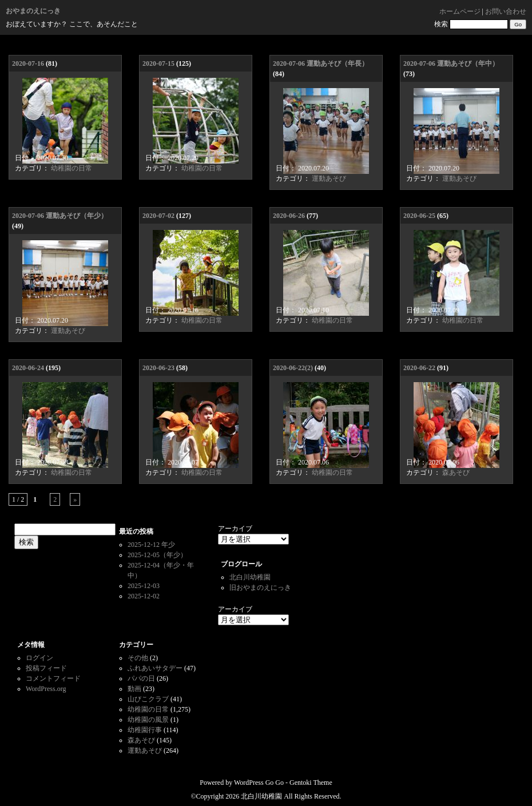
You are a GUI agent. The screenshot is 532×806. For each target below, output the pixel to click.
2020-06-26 (289, 216)
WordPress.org (46, 689)
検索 (441, 24)
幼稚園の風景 (148, 720)
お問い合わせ (506, 11)
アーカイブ (235, 529)
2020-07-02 (158, 216)
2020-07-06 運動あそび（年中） (451, 63)
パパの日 (141, 678)
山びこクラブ (148, 699)
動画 (134, 689)
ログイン (39, 658)
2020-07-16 (28, 63)
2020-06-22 (419, 368)
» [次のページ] (75, 499)
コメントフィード (53, 678)
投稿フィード (46, 668)
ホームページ (460, 11)
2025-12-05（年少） (157, 555)
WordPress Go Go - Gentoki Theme (283, 783)
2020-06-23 (158, 368)
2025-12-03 (144, 586)
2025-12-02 (144, 596)
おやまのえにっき (33, 11)
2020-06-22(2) (293, 368)
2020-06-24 (28, 368)
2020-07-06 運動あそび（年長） (321, 63)
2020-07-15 (158, 63)
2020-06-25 (419, 216)
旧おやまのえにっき (260, 587)
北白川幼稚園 (250, 577)
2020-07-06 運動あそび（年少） (60, 216)
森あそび (456, 473)
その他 (138, 658)
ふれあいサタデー (155, 668)
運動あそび (329, 178)
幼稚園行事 (145, 730)
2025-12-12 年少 (151, 545)
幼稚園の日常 (72, 168)
